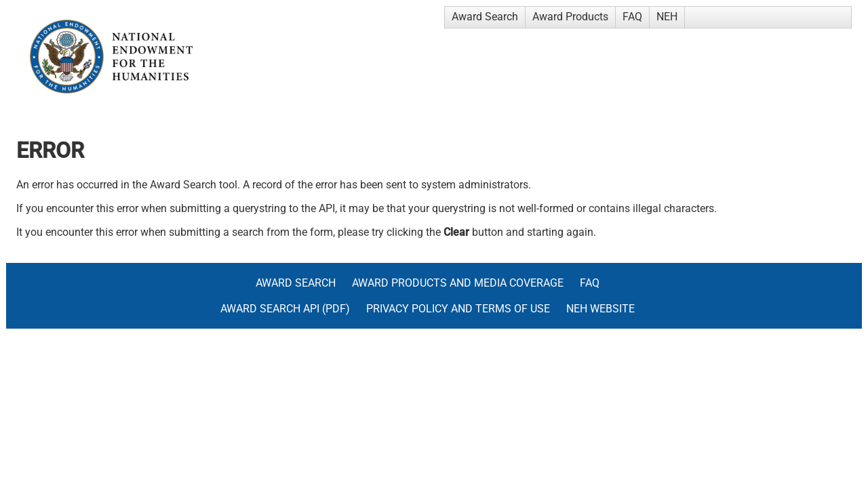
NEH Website (600, 309)
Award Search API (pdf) (285, 309)
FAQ (632, 17)
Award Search (485, 17)
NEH (667, 17)
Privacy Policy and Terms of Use (458, 309)
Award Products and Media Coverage (458, 283)
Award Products (570, 17)
